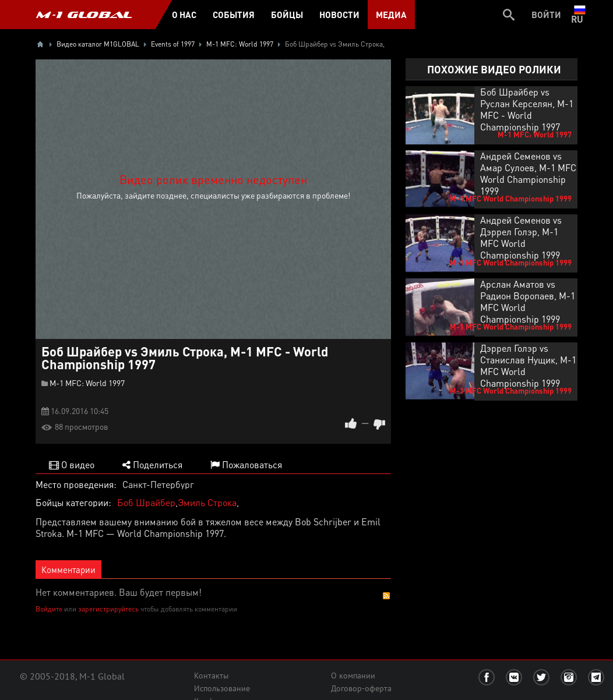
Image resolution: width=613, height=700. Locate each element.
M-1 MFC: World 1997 (87, 383)
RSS (386, 596)
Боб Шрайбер (146, 502)
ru (579, 15)
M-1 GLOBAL (84, 15)
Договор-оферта (361, 688)
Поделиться (152, 464)
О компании (353, 676)
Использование (222, 688)
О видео (72, 464)
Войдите (49, 609)
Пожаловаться (246, 464)
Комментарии (68, 570)
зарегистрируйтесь (108, 609)
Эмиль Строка (207, 502)
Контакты (211, 676)
